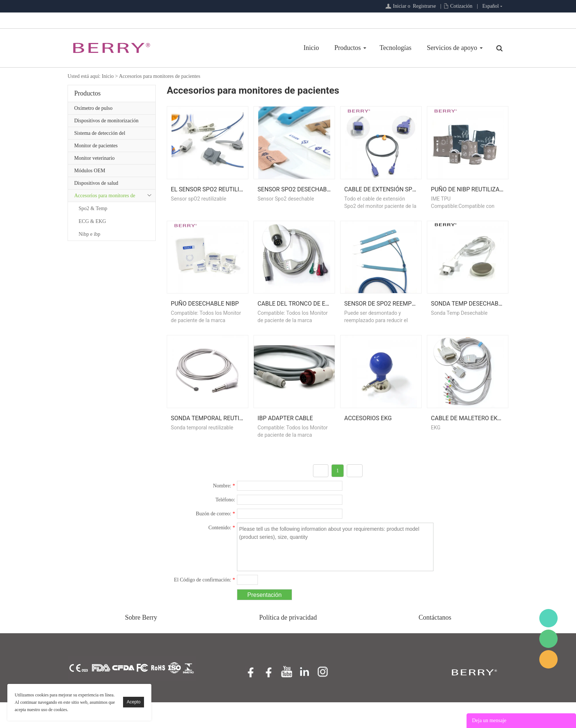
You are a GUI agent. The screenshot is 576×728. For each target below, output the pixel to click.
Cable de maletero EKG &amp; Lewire (487, 444)
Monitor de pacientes (96, 146)
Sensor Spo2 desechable (295, 198)
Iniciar (400, 6)
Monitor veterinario (94, 158)
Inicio (311, 48)
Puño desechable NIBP (205, 321)
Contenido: (222, 553)
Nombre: (224, 511)
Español (491, 6)
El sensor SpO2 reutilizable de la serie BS (235, 198)
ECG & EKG (92, 221)
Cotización (461, 6)
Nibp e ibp (89, 234)
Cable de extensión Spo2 (382, 198)
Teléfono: (225, 525)
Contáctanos (435, 643)
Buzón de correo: (215, 539)
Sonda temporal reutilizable (216, 444)
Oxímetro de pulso (93, 108)
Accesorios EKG (368, 444)
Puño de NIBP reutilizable (470, 198)
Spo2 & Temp (93, 208)
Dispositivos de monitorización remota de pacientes (106, 122)
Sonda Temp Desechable (468, 321)
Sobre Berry (141, 643)
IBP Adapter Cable (285, 444)
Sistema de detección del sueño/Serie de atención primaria (108, 135)
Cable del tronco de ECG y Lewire (309, 321)
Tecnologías (395, 48)
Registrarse (424, 6)
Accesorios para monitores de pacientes (160, 76)
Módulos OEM (90, 171)
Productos (348, 48)
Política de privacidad (288, 643)
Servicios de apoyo (452, 48)
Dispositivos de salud (96, 183)
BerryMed (548, 618)
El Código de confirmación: (205, 606)
